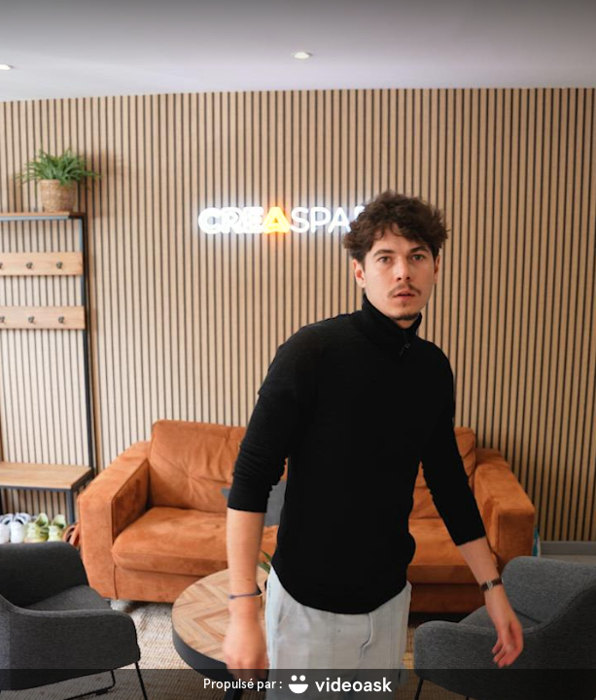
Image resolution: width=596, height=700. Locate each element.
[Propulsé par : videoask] (298, 684)
